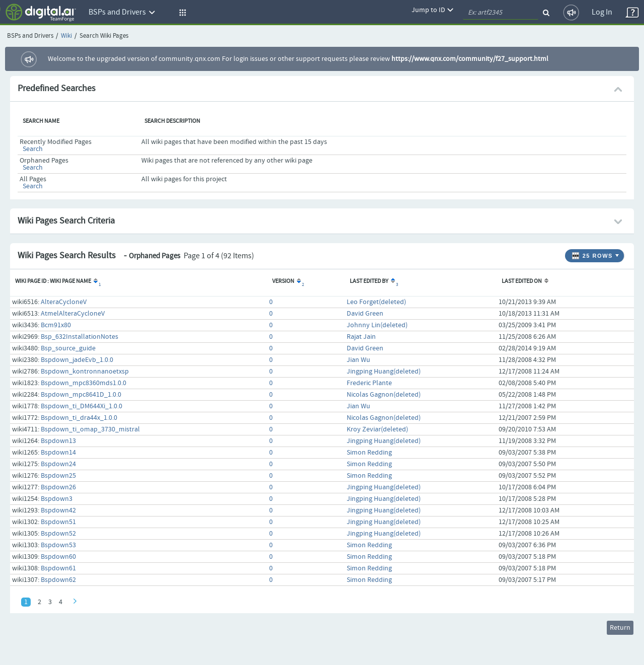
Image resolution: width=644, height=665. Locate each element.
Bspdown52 (58, 534)
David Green (365, 314)
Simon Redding (369, 453)
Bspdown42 (58, 510)
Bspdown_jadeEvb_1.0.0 (77, 360)
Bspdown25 (58, 476)
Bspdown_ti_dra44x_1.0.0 (79, 418)
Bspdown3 (57, 499)
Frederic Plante (369, 383)
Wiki (66, 36)
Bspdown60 (58, 557)
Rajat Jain (361, 337)
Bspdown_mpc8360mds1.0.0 (84, 383)
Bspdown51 (58, 522)
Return (620, 628)
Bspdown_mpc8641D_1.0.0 (81, 395)
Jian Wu (358, 360)
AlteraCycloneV (64, 302)
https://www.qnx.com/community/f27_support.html (470, 59)
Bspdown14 (58, 453)
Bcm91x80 (56, 325)
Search (33, 149)
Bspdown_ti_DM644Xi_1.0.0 (82, 406)
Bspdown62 (58, 580)
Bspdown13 (58, 441)
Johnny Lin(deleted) (377, 325)
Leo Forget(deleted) (376, 302)
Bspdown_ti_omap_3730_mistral (90, 429)
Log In (602, 12)
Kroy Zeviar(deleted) (377, 429)
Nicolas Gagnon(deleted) (384, 395)
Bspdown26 (58, 487)
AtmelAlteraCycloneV (73, 314)
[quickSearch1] (501, 13)
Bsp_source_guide (68, 348)
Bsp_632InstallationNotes (79, 337)
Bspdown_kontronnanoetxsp (85, 372)
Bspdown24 (58, 464)
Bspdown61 (58, 568)
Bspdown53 (58, 545)
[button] (181, 13)
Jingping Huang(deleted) (384, 372)
